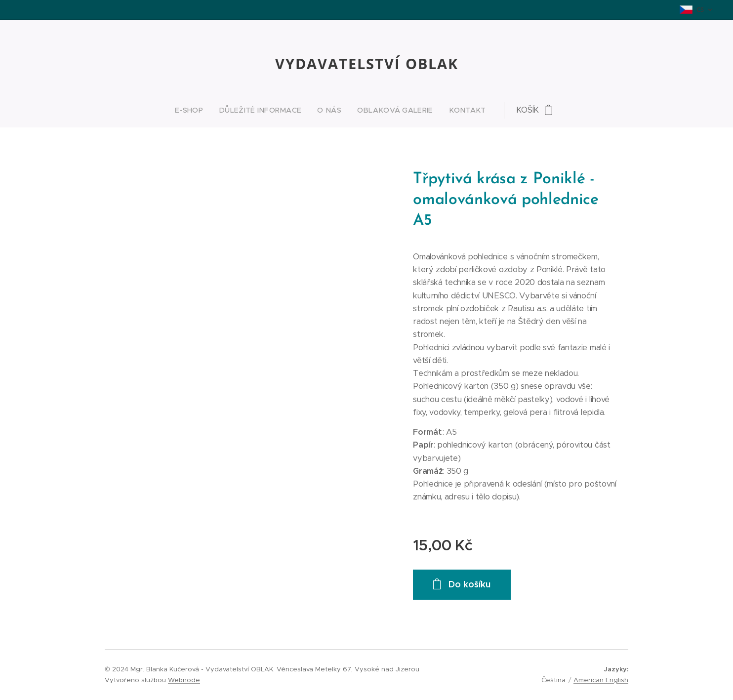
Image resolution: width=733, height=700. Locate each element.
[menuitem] (303, 110)
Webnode (184, 680)
